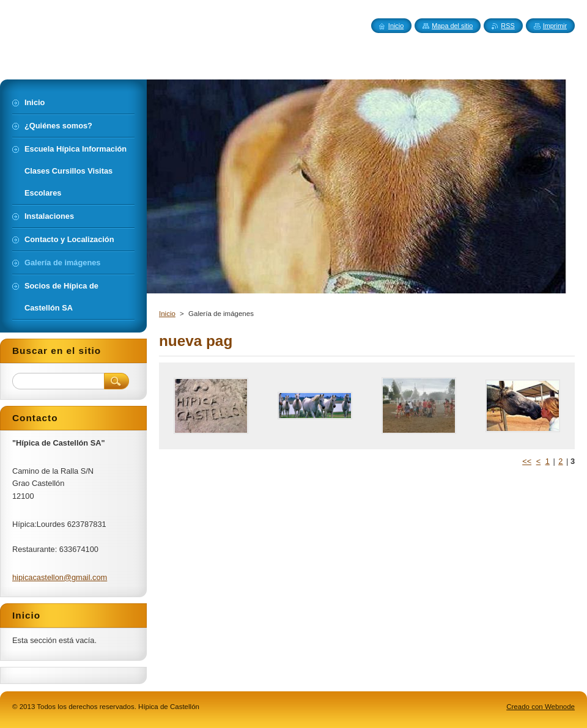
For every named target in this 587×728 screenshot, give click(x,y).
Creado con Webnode (541, 707)
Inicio (167, 314)
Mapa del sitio (452, 26)
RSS (508, 26)
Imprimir (555, 26)
